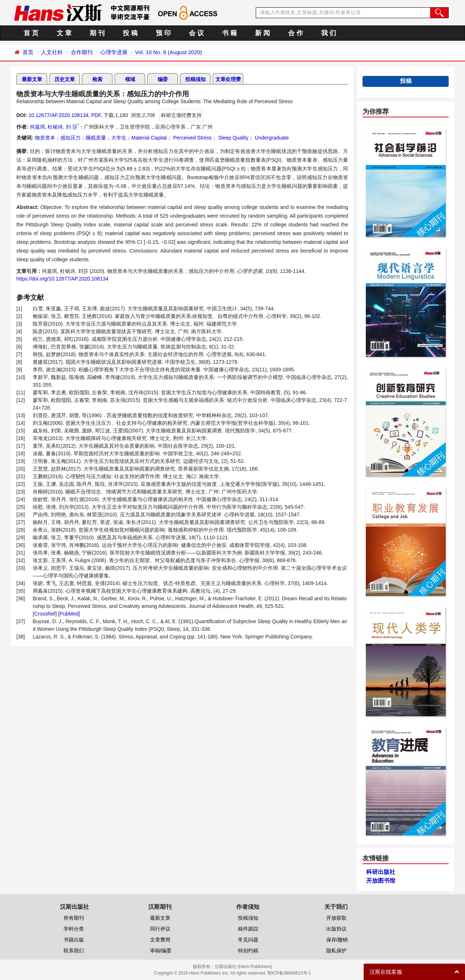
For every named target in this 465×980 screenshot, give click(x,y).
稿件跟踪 (248, 929)
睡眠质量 (96, 138)
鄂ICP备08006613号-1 (289, 973)
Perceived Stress (192, 138)
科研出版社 (381, 872)
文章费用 (160, 940)
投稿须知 (195, 79)
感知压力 (70, 138)
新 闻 (262, 33)
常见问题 (248, 940)
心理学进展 (114, 52)
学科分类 (74, 929)
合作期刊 (82, 52)
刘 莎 (72, 127)
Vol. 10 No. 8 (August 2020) (169, 52)
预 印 (163, 33)
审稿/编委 (161, 951)
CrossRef (45, 614)
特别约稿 (248, 951)
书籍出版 (74, 940)
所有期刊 (74, 918)
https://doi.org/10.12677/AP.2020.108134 (62, 279)
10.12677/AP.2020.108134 (58, 115)
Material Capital (149, 138)
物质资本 (45, 138)
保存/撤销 (337, 940)
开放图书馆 (381, 881)
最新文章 (32, 79)
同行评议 (160, 929)
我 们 (329, 33)
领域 (130, 79)
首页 (28, 52)
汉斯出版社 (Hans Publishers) (244, 967)
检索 (97, 79)
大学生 (119, 138)
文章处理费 (228, 79)
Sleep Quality (233, 138)
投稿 (406, 81)
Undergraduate (271, 138)
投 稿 (130, 33)
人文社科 (52, 52)
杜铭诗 (55, 127)
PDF (96, 115)
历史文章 (65, 79)
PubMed (69, 614)
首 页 (31, 33)
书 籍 (229, 33)
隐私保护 (336, 951)
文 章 (64, 33)
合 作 (296, 33)
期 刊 (97, 33)
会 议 (196, 33)
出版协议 (336, 929)
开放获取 (336, 918)
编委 (163, 79)
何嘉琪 (37, 127)
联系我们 (74, 951)
